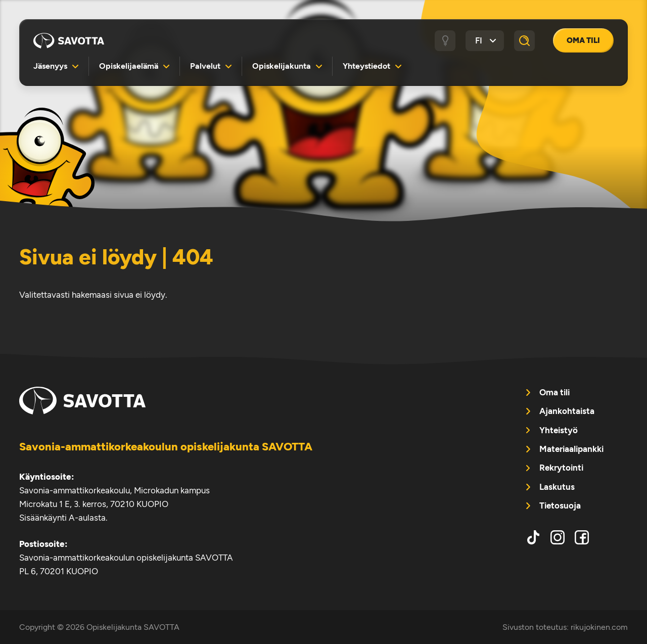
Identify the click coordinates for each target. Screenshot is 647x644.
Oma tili (583, 40)
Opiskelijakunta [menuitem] (282, 66)
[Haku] (525, 41)
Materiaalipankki (571, 449)
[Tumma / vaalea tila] (445, 41)
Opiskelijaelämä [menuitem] (129, 66)
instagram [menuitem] (558, 537)
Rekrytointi (561, 468)
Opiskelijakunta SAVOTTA (69, 40)
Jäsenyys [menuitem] (50, 66)
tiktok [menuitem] (533, 537)
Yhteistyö (559, 430)
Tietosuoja (560, 505)
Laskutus (557, 487)
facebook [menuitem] (582, 537)
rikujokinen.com (599, 627)
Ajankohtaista (567, 411)
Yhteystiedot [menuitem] (366, 66)
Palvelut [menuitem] (205, 66)
